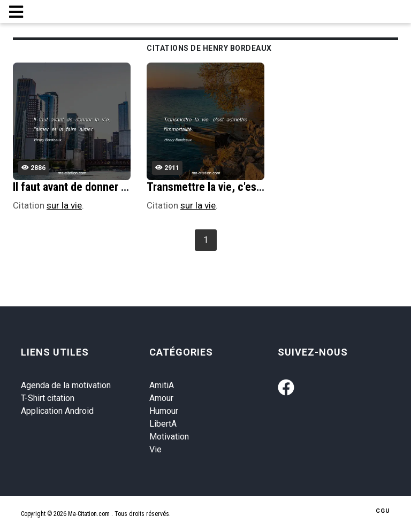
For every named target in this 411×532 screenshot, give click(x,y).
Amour (161, 398)
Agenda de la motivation (66, 385)
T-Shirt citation (48, 398)
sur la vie (64, 205)
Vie (155, 449)
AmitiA (162, 385)
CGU (383, 511)
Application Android (57, 411)
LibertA (163, 424)
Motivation (169, 437)
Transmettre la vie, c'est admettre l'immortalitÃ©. (264, 187)
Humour (164, 411)
